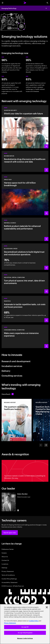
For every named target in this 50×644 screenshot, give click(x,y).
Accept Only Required (25, 633)
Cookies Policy (34, 621)
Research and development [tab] (16, 361)
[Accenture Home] (25, 3)
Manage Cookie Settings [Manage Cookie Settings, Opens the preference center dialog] (25, 638)
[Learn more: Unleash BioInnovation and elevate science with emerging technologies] (25, 161)
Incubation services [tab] (12, 366)
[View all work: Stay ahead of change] (8, 394)
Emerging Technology (9, 8)
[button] (10, 533)
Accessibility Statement (9, 582)
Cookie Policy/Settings (9, 579)
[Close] (47, 607)
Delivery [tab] (6, 371)
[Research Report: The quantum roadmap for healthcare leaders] (17, 420)
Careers (4, 553)
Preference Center (8, 549)
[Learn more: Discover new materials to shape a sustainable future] (25, 229)
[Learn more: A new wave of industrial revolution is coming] (25, 283)
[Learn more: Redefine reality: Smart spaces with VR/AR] (25, 336)
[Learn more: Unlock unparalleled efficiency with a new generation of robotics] (25, 309)
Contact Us (5, 560)
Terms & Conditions (8, 575)
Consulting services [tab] (12, 376)
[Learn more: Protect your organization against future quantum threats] (25, 127)
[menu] (3, 3)
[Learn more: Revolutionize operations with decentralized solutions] (25, 257)
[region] (25, 624)
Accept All (25, 627)
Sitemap (4, 568)
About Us (5, 556)
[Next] (46, 445)
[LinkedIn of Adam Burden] (18, 510)
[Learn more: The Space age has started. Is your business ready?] (25, 195)
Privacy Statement (8, 571)
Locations (5, 564)
